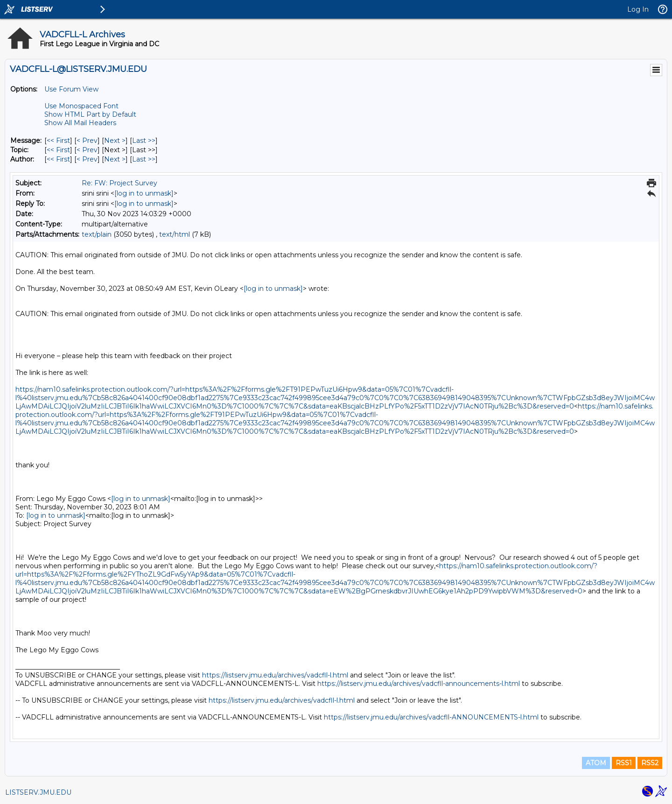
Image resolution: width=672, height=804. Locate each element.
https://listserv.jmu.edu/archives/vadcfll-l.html (275, 675)
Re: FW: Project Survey (119, 183)
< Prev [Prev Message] (87, 141)
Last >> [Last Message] (144, 141)
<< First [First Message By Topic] (58, 150)
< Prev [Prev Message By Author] (87, 159)
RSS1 (624, 763)
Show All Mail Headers (80, 123)
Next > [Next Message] (115, 141)
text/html (175, 234)
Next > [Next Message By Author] (115, 159)
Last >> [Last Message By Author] (144, 159)
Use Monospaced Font (81, 106)
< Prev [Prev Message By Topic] (87, 150)
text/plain (97, 234)
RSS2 (650, 763)
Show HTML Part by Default (90, 114)
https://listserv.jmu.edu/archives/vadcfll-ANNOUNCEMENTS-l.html (431, 717)
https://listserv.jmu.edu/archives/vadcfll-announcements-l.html (419, 684)
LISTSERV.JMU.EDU (38, 792)
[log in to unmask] (144, 193)
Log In (638, 9)
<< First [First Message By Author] (58, 159)
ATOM (596, 763)
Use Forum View (71, 89)
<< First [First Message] (58, 141)
